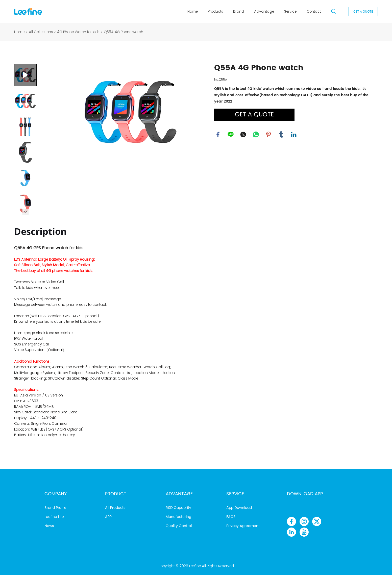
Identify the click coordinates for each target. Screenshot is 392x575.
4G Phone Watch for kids (78, 32)
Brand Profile (55, 508)
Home (193, 11)
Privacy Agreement (243, 526)
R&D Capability (178, 508)
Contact (314, 11)
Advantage (264, 11)
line (231, 135)
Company (56, 494)
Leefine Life (54, 517)
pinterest (268, 135)
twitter (243, 135)
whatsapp (256, 135)
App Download (239, 508)
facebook (218, 135)
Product (116, 494)
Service (290, 11)
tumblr (281, 135)
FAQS (231, 517)
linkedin (294, 135)
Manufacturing (178, 517)
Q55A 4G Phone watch (124, 32)
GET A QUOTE (363, 11)
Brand (239, 11)
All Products (115, 508)
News (49, 526)
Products (215, 11)
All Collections (41, 32)
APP (108, 517)
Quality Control (179, 526)
